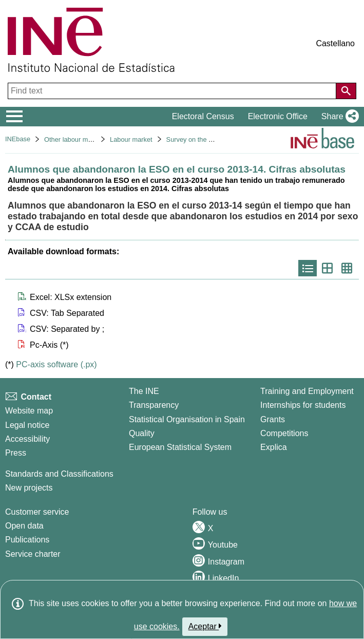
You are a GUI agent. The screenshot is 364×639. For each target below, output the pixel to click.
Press (16, 453)
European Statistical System (180, 447)
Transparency (154, 405)
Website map (29, 411)
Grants (273, 419)
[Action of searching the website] (346, 91)
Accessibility (27, 439)
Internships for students (303, 405)
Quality (142, 433)
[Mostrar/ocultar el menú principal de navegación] (15, 117)
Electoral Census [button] (203, 116)
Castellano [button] (335, 43)
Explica (274, 447)
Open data (24, 526)
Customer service (37, 512)
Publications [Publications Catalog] (27, 540)
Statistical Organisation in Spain (187, 419)
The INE (144, 391)
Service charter (33, 554)
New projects (29, 488)
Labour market (131, 139)
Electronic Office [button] (278, 116)
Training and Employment (307, 391)
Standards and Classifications (59, 474)
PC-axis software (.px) (56, 364)
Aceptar (205, 626)
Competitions (284, 433)
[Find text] (173, 91)
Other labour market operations (90, 139)
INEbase (18, 139)
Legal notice (27, 425)
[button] (338, 117)
